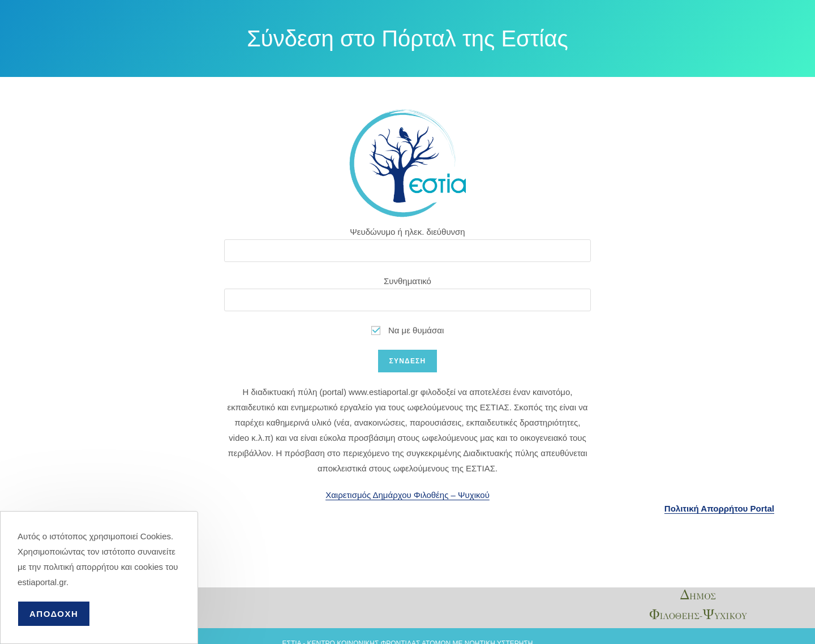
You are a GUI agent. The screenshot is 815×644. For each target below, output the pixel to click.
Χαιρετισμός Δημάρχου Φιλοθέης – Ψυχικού (407, 495)
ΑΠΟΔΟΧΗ (54, 614)
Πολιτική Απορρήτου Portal (719, 508)
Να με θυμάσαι (407, 330)
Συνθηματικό (407, 281)
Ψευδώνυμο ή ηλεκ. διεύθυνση (407, 232)
